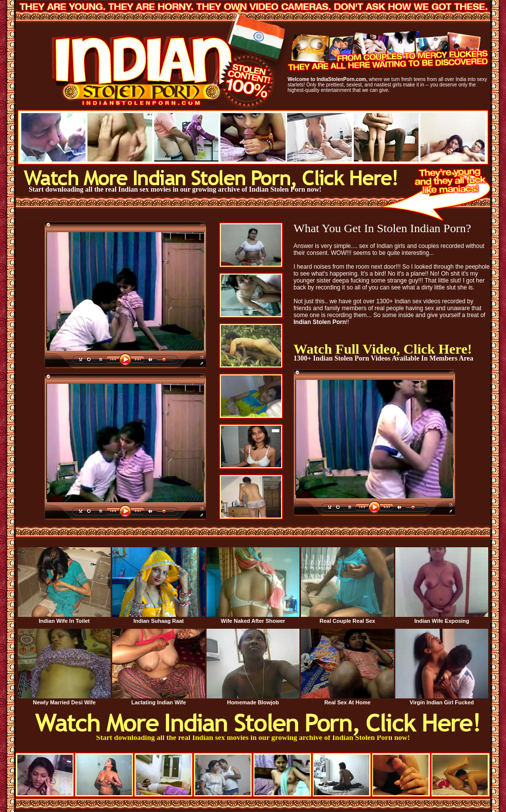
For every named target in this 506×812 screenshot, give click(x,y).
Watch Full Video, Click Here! (383, 349)
